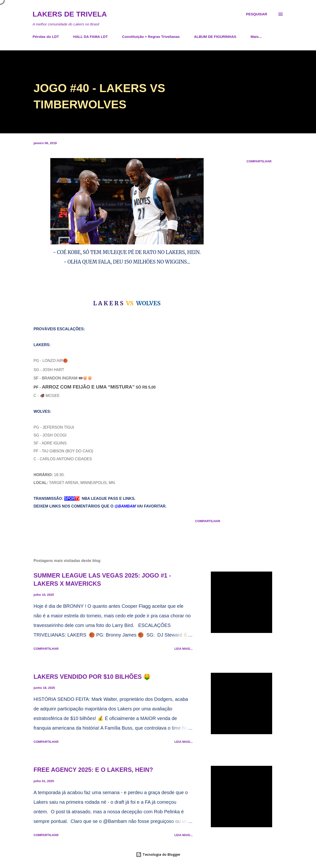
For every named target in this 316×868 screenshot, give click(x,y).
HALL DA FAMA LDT (91, 37)
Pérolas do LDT (46, 37)
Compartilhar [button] (259, 161)
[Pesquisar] (257, 14)
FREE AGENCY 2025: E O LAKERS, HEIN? (93, 770)
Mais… (256, 37)
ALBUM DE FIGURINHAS (215, 37)
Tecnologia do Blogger (158, 854)
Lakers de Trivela (70, 14)
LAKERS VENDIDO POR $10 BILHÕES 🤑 (92, 677)
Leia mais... (184, 649)
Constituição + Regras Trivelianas (151, 37)
